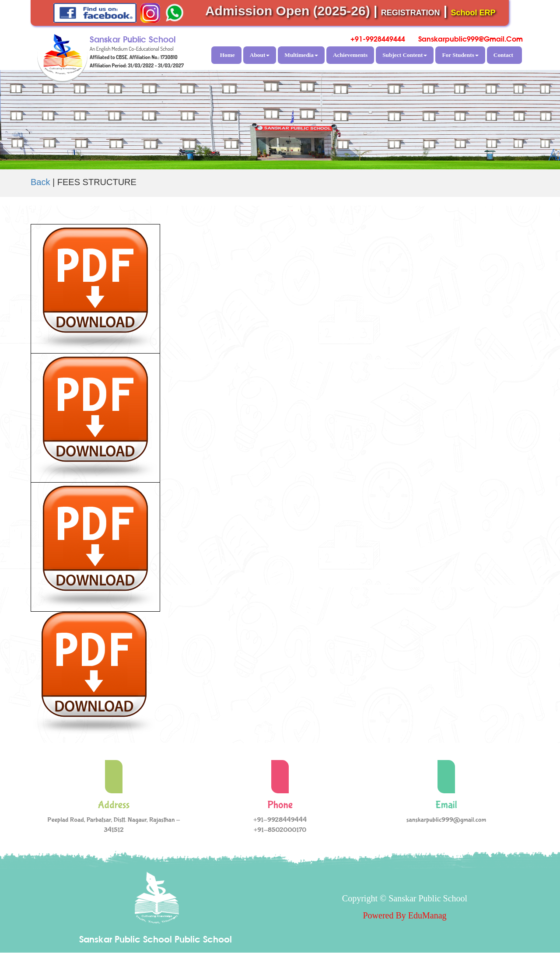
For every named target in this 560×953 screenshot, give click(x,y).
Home (227, 55)
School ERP (473, 13)
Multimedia (301, 55)
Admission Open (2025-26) (288, 11)
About (260, 55)
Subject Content (405, 55)
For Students (460, 55)
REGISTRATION (411, 13)
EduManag (427, 915)
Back (40, 182)
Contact (503, 55)
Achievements (350, 55)
